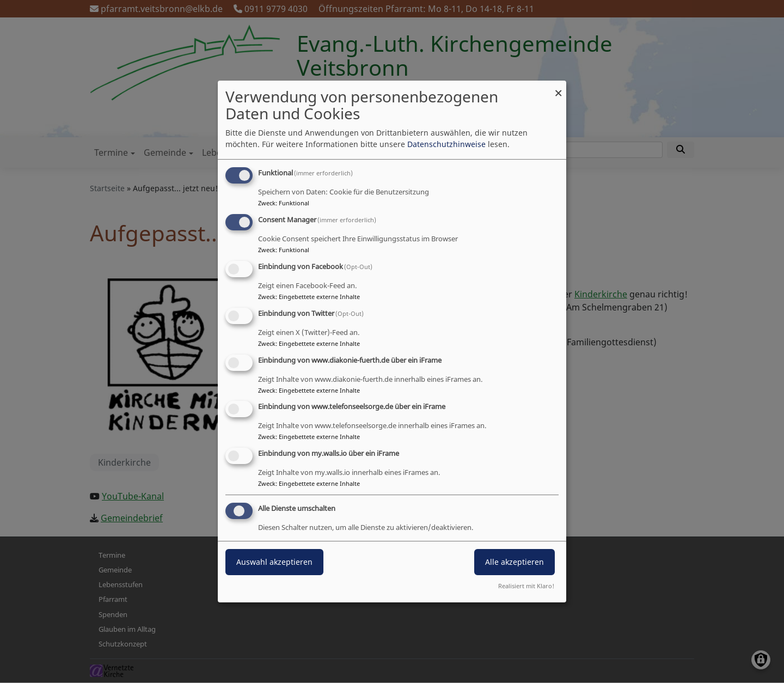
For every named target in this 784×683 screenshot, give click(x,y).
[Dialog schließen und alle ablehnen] (558, 87)
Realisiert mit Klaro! (526, 586)
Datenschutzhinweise (446, 144)
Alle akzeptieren (514, 562)
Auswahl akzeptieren (274, 562)
